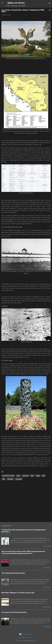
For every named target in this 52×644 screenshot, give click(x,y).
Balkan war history (16, 3)
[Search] (50, 3)
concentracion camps (8, 476)
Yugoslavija (19, 479)
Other (32, 476)
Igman (18, 476)
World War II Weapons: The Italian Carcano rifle (18, 593)
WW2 (43, 476)
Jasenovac (25, 476)
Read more (47, 546)
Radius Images (30, 637)
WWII (4, 479)
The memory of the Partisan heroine (14, 612)
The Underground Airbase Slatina (13, 573)
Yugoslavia (10, 479)
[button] (50, 10)
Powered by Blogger (26, 634)
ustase (38, 476)
